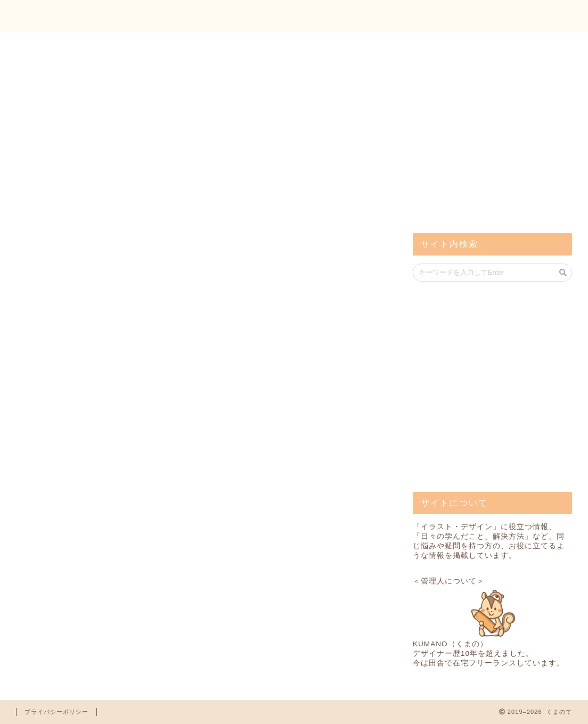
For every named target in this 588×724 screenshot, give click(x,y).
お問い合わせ (535, 17)
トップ (466, 17)
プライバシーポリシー (56, 712)
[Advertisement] (493, 138)
